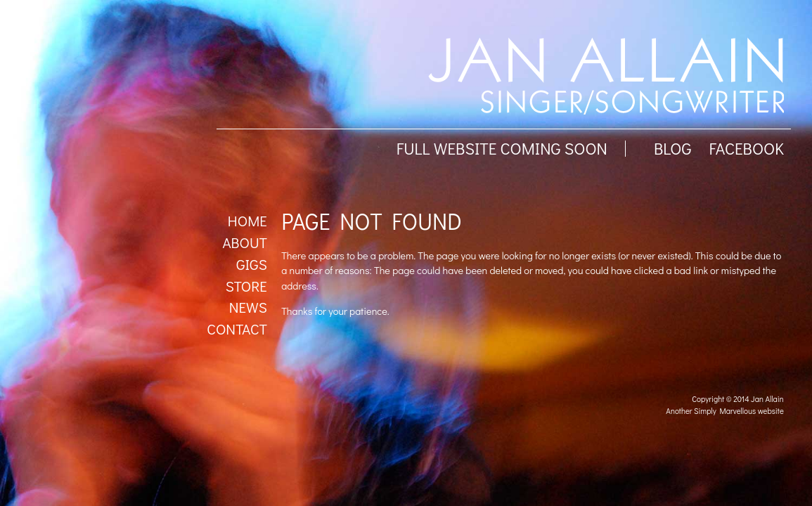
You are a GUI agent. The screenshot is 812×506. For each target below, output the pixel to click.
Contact (237, 329)
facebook (746, 148)
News (248, 307)
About (244, 242)
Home (247, 221)
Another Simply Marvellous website (724, 411)
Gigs (252, 264)
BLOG (673, 148)
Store (246, 286)
